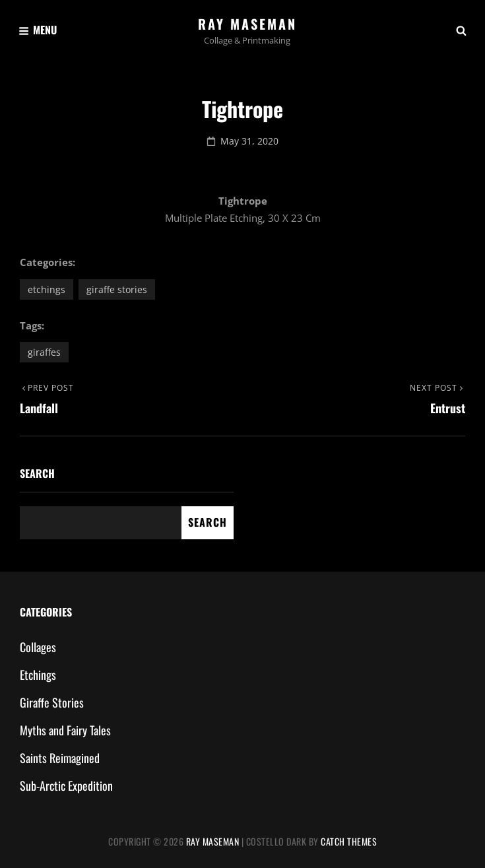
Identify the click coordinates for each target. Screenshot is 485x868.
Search (37, 473)
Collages (38, 647)
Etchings (47, 289)
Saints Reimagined (60, 758)
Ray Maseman (247, 24)
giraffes (44, 352)
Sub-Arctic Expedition (66, 785)
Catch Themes (349, 841)
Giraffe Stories (117, 289)
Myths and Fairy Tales (65, 730)
